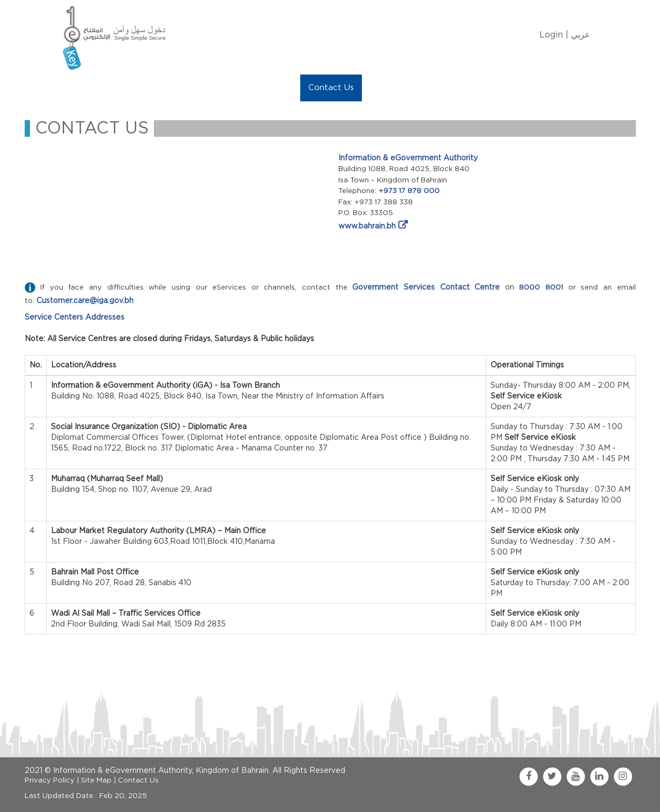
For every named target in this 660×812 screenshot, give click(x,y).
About (122, 88)
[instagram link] (623, 777)
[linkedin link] (599, 777)
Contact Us (331, 88)
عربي (581, 35)
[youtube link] (576, 777)
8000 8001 (541, 288)
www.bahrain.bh (367, 226)
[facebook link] (529, 777)
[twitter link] (552, 777)
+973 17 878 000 (409, 191)
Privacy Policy (50, 781)
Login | (554, 35)
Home (82, 88)
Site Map (96, 781)
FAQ (379, 88)
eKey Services (264, 88)
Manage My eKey (186, 88)
